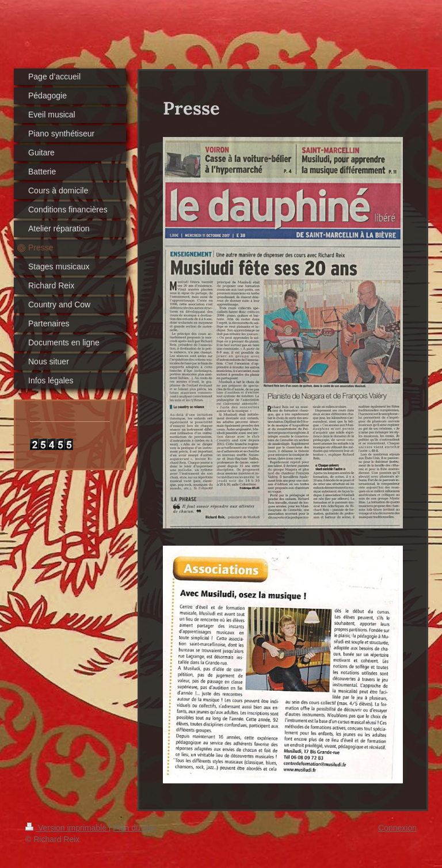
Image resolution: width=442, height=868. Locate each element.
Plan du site (134, 828)
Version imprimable (67, 828)
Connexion (397, 828)
